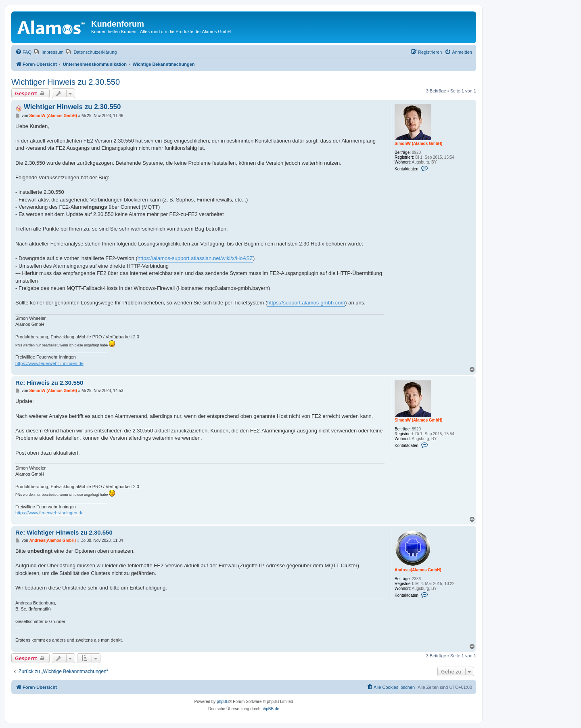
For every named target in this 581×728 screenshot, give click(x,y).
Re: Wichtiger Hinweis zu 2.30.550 (64, 532)
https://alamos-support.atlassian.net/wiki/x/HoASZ (195, 258)
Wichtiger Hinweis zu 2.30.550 (66, 82)
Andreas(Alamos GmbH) (418, 570)
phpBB (223, 702)
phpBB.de (270, 709)
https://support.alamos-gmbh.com (306, 303)
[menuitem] (23, 52)
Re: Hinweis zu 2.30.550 (49, 383)
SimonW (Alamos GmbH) (418, 144)
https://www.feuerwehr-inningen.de (49, 363)
